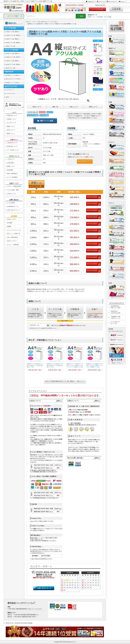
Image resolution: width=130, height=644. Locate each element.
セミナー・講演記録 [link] (13, 245)
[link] (35, 359)
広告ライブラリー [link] (12, 241)
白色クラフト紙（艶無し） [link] (14, 43)
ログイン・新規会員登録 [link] (14, 186)
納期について (93, 107)
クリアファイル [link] (11, 93)
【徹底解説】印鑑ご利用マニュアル (115, 317)
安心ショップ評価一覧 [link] (13, 234)
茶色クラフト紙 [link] (11, 46)
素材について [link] (11, 126)
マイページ (102, 2)
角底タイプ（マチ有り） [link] (13, 83)
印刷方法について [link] (12, 115)
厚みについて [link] (11, 130)
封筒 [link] (7, 97)
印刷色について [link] (12, 119)
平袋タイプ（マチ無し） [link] (13, 75)
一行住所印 (99, 17)
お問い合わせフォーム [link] (13, 210)
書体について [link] (11, 134)
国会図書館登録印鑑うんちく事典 (115, 307)
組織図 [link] (9, 226)
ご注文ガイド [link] (11, 159)
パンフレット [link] (10, 90)
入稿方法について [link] (12, 143)
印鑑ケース (91, 17)
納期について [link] (11, 166)
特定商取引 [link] (10, 170)
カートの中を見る (97, 9)
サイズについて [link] (12, 123)
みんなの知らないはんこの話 (115, 323)
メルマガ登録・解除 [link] (13, 190)
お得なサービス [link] (12, 194)
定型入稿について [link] (12, 146)
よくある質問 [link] (11, 203)
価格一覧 (55, 107)
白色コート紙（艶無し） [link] (13, 39)
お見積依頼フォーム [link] (13, 206)
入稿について (73, 107)
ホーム (122, 2)
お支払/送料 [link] (10, 163)
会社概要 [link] (10, 223)
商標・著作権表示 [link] (12, 174)
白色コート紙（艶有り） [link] (13, 32)
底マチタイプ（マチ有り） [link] (14, 79)
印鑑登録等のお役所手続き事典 (115, 312)
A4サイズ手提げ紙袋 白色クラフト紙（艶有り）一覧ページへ (65, 381)
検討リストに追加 (45, 121)
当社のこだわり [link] (12, 219)
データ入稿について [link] (13, 150)
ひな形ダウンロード (85, 161)
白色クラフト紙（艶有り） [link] (14, 35)
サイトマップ (112, 2)
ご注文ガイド (91, 2)
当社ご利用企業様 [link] (12, 237)
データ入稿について (61, 291)
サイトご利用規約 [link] (12, 177)
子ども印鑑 (108, 17)
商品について (37, 107)
